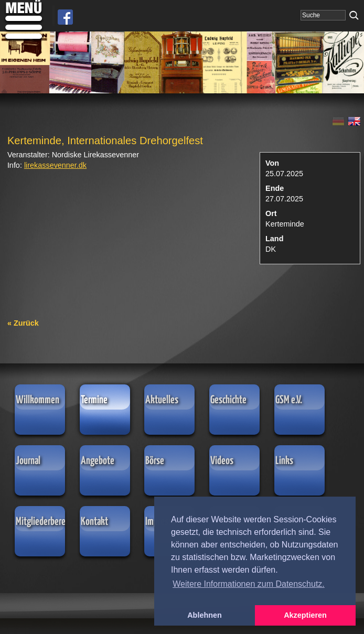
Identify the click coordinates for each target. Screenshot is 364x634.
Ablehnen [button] (205, 615)
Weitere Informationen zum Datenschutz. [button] (249, 584)
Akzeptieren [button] (305, 615)
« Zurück (23, 323)
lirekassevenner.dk (55, 165)
